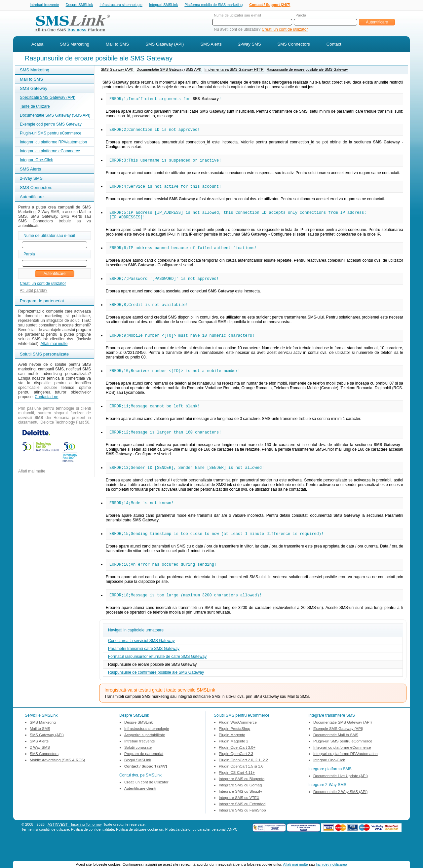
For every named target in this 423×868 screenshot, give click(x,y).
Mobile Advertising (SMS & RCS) (57, 778)
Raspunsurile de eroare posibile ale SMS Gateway (307, 70)
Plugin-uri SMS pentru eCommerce (51, 134)
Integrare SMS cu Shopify (240, 810)
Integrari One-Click (36, 161)
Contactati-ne (46, 397)
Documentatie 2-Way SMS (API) (340, 810)
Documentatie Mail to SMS (336, 753)
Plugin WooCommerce (238, 741)
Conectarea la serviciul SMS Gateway (141, 659)
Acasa (37, 45)
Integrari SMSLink (163, 5)
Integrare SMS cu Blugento (242, 797)
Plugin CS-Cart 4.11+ (237, 791)
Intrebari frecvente (44, 5)
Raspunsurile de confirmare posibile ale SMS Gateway (156, 691)
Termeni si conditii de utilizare (45, 848)
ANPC (232, 848)
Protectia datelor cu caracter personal (195, 848)
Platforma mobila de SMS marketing (213, 5)
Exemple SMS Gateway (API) (338, 747)
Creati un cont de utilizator (285, 30)
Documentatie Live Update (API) (341, 794)
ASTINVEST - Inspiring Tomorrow (75, 843)
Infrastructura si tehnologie (121, 5)
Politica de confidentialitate (93, 848)
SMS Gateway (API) (165, 45)
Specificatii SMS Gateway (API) (48, 98)
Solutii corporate (138, 766)
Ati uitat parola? (34, 291)
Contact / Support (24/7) (270, 5)
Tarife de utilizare (35, 107)
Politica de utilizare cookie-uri (139, 848)
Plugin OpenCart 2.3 (236, 772)
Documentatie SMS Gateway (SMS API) (55, 116)
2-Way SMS (250, 45)
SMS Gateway (34, 89)
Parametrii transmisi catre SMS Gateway (144, 667)
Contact (334, 45)
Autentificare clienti (140, 807)
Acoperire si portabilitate (145, 753)
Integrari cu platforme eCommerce (50, 152)
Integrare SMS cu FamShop (242, 829)
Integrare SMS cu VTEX (239, 816)
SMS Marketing (75, 45)
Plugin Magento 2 (234, 760)
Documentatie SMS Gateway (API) (343, 741)
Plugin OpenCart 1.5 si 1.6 (241, 785)
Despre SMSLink (79, 5)
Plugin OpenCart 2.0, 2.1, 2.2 (243, 778)
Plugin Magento (232, 753)
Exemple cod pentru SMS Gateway (51, 125)
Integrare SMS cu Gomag (240, 804)
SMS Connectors (294, 45)
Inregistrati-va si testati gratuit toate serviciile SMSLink (160, 708)
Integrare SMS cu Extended (242, 822)
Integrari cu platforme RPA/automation (53, 143)
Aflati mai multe (54, 344)
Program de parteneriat (144, 772)
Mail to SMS (117, 45)
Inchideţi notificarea (332, 864)
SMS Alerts (211, 45)
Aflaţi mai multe (295, 864)
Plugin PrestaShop (234, 747)
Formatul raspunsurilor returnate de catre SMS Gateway (157, 675)
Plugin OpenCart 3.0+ (237, 766)
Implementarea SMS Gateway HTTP (234, 70)
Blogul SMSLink (138, 778)
